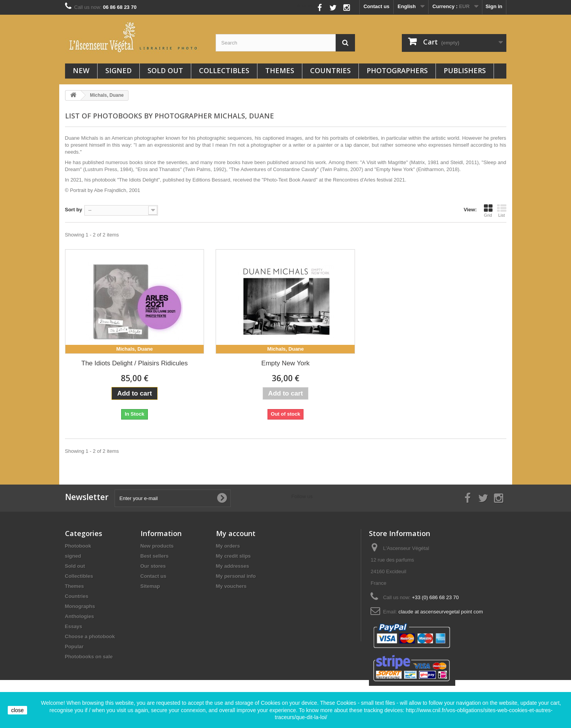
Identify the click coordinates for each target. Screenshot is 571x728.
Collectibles (224, 70)
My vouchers (231, 586)
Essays (74, 626)
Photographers (397, 70)
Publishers (465, 70)
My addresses (233, 566)
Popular (74, 647)
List (502, 211)
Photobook (78, 546)
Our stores (153, 566)
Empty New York (285, 363)
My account (236, 533)
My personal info (236, 576)
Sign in (494, 6)
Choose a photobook (90, 636)
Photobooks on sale (89, 657)
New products (157, 546)
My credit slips (233, 556)
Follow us (302, 6)
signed (118, 70)
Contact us (376, 6)
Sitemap (150, 586)
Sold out (165, 70)
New (81, 70)
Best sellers (155, 556)
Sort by (74, 210)
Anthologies (80, 616)
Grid (488, 211)
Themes (280, 70)
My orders (228, 546)
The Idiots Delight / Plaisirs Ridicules (135, 363)
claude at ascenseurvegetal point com (441, 612)
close (18, 710)
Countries (330, 70)
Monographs (80, 606)
